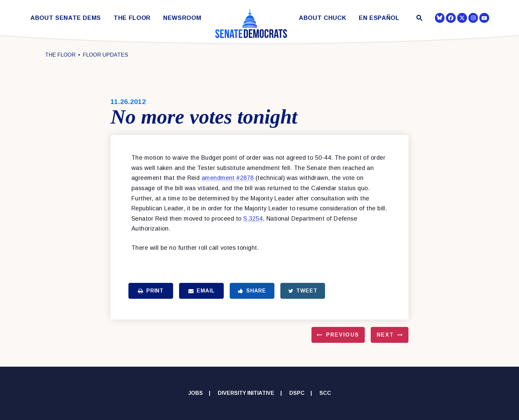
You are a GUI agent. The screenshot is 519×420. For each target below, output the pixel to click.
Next (385, 335)
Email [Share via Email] (202, 291)
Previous (343, 335)
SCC (325, 393)
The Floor (132, 18)
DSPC (297, 393)
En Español (379, 18)
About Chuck (323, 18)
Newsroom (182, 18)
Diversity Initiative (246, 393)
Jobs (196, 393)
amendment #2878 (228, 178)
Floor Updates (105, 55)
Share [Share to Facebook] (252, 291)
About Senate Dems (66, 18)
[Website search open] (419, 19)
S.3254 (253, 219)
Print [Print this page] (151, 291)
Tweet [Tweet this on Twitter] (303, 291)
